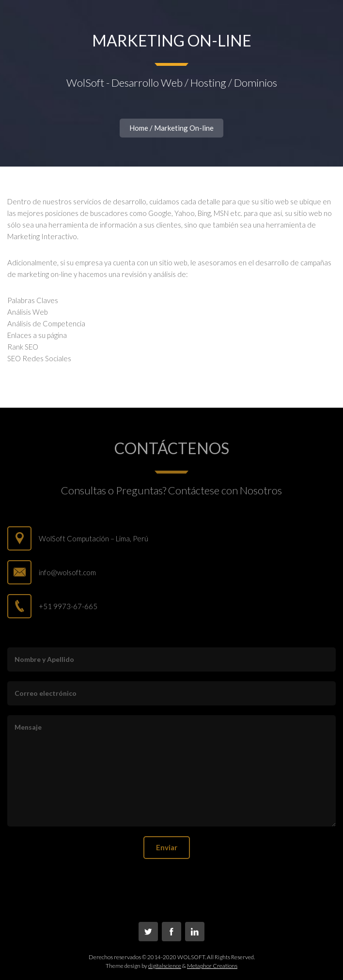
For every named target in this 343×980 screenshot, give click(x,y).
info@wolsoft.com (67, 572)
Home (139, 128)
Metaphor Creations (212, 966)
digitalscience (165, 966)
